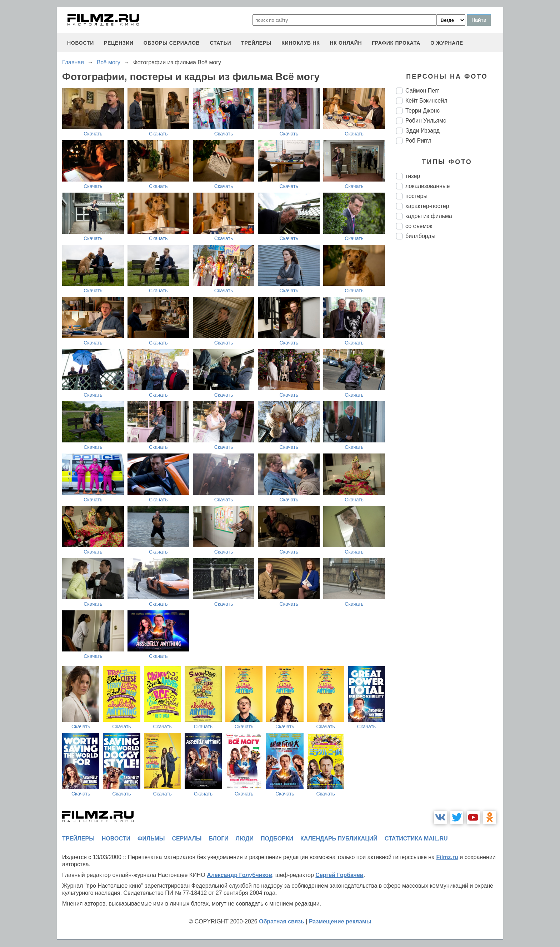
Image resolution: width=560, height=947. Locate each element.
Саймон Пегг (422, 91)
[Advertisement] (450, 365)
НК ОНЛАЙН (346, 43)
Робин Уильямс (426, 121)
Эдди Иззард (422, 131)
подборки (277, 839)
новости (81, 43)
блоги (218, 839)
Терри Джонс (422, 111)
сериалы (187, 839)
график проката (396, 43)
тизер (413, 176)
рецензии (119, 43)
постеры (416, 196)
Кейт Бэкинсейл (426, 101)
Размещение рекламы (340, 921)
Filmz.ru (447, 857)
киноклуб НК (301, 43)
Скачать (93, 134)
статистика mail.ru (416, 839)
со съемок (419, 226)
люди (245, 839)
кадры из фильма (429, 216)
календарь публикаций (339, 839)
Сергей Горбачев (339, 875)
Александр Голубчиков (239, 875)
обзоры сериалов (172, 43)
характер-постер (427, 206)
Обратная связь (282, 921)
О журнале (447, 43)
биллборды (420, 236)
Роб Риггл (418, 141)
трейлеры (256, 43)
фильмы (151, 839)
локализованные (427, 186)
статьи (220, 43)
